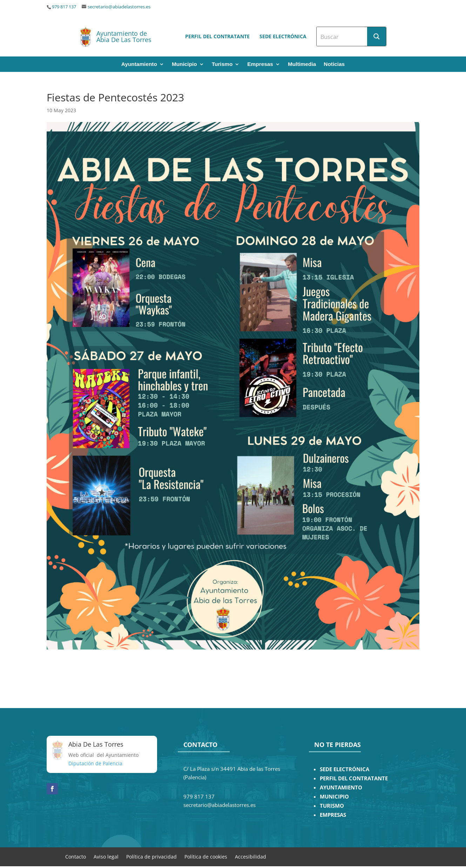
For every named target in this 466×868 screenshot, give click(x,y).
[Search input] (342, 36)
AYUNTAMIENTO (341, 788)
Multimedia (302, 64)
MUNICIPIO (334, 797)
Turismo (222, 64)
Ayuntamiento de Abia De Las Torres (124, 36)
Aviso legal (106, 856)
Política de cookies (206, 856)
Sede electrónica (283, 36)
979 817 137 (64, 7)
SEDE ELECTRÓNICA (345, 769)
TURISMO (332, 806)
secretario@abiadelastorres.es (119, 7)
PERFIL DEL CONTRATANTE (354, 778)
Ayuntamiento (139, 64)
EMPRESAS (333, 815)
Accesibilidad (251, 856)
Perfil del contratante (217, 36)
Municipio (184, 64)
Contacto (76, 856)
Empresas (260, 64)
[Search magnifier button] (377, 36)
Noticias (334, 64)
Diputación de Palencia (95, 763)
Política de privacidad (151, 856)
